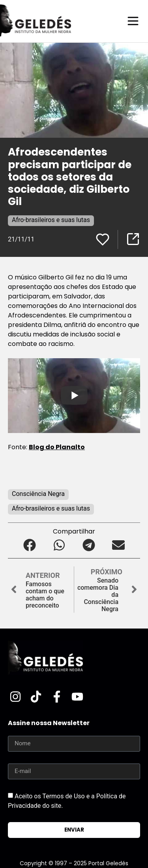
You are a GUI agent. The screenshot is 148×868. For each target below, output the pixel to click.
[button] (30, 545)
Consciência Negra (38, 494)
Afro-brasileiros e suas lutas (51, 220)
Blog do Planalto (57, 447)
